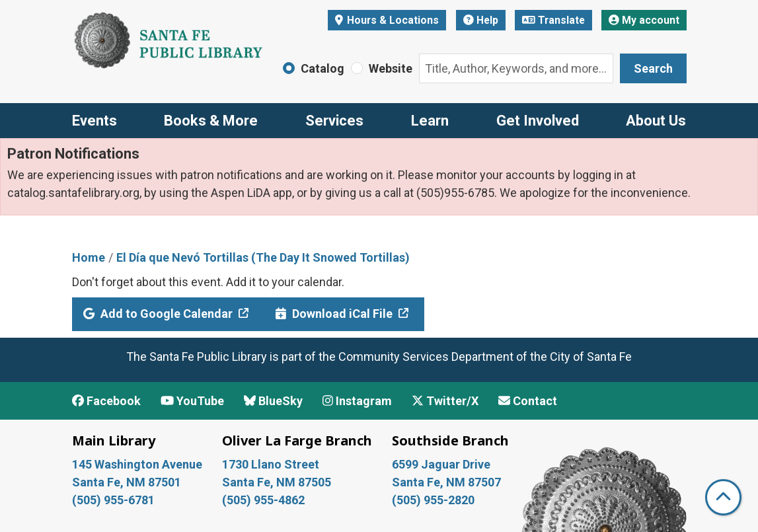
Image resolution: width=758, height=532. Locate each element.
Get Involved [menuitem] (538, 121)
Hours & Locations (392, 20)
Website (391, 68)
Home (89, 257)
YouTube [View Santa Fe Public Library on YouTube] (192, 401)
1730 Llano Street (271, 464)
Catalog (322, 68)
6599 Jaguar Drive (441, 464)
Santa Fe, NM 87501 (128, 482)
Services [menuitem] (334, 121)
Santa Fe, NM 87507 (448, 482)
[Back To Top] (723, 497)
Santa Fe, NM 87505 (278, 482)
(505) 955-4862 (263, 500)
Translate (553, 20)
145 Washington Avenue (137, 464)
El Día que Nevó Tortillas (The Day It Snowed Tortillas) (263, 257)
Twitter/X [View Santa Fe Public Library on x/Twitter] (445, 401)
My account (644, 20)
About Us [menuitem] (656, 121)
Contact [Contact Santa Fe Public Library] (528, 401)
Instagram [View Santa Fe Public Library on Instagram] (357, 401)
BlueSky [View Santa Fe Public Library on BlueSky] (273, 401)
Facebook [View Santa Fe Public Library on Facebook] (106, 401)
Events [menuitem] (95, 121)
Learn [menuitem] (430, 121)
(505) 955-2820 (433, 500)
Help (481, 20)
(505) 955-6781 (115, 500)
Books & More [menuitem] (211, 121)
